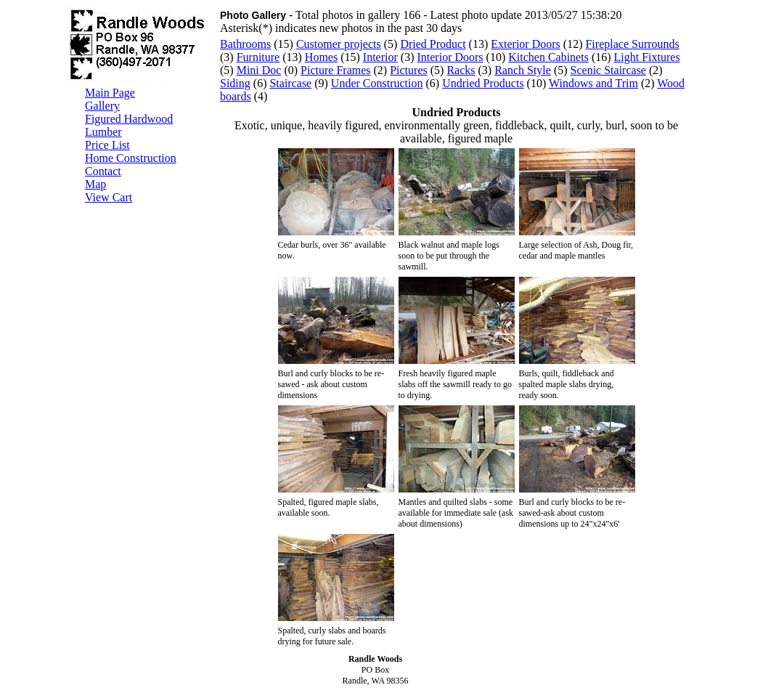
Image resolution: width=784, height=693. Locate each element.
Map (95, 184)
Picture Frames (335, 70)
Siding (235, 83)
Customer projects (339, 44)
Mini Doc (259, 70)
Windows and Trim (593, 83)
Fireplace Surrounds (632, 44)
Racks (461, 70)
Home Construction (131, 158)
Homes (321, 57)
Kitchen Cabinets (548, 57)
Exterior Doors (526, 44)
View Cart (109, 197)
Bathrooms (245, 44)
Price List (107, 145)
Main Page (110, 93)
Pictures (409, 70)
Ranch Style (523, 70)
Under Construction (377, 83)
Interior (380, 57)
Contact (103, 171)
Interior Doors (450, 57)
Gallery (102, 106)
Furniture (258, 57)
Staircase (290, 83)
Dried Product (433, 44)
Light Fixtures (647, 57)
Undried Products (483, 83)
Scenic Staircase (608, 70)
